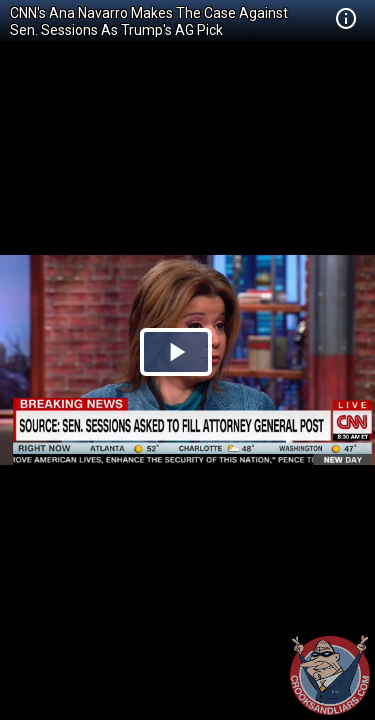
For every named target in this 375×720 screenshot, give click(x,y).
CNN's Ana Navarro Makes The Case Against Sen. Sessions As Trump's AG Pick (149, 21)
